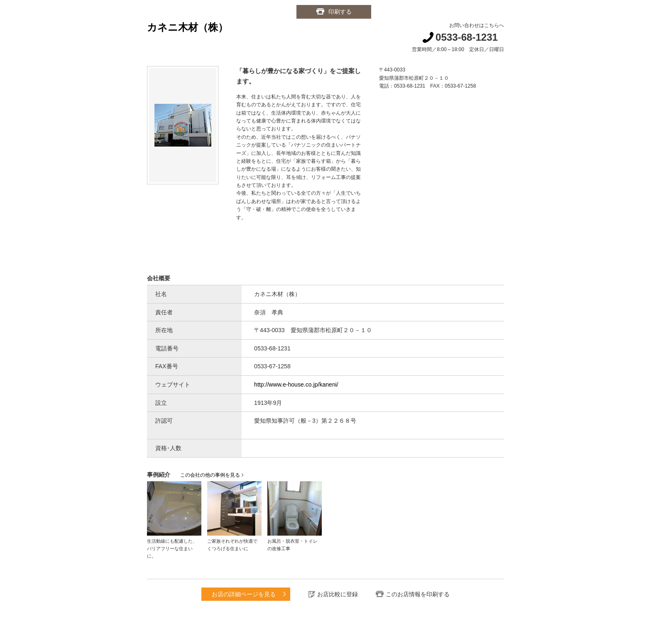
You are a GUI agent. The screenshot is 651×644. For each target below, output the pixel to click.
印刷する (340, 12)
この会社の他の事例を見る (210, 475)
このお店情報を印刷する (418, 594)
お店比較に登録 (338, 594)
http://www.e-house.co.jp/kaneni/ (296, 384)
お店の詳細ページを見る (244, 594)
